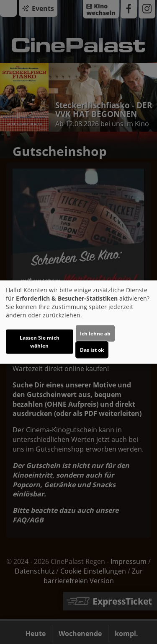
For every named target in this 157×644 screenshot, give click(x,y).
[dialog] (78, 322)
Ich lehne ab (95, 333)
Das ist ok (92, 349)
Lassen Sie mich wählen (40, 341)
